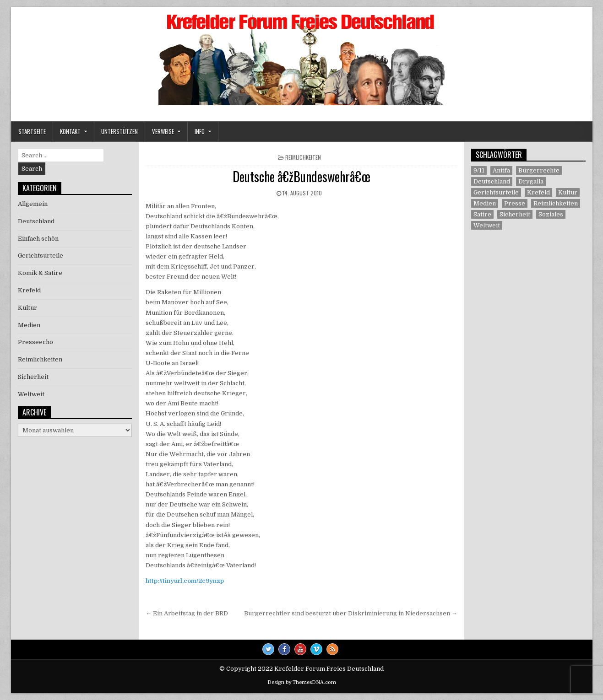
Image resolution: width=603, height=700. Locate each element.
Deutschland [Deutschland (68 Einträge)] (492, 181)
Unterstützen (120, 131)
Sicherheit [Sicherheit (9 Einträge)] (515, 214)
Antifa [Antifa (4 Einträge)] (501, 170)
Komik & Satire (40, 273)
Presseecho (35, 342)
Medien (29, 325)
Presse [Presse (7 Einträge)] (515, 203)
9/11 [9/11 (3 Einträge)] (479, 170)
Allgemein (33, 204)
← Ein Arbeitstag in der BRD (187, 613)
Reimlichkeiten (303, 157)
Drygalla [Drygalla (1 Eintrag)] (531, 181)
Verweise (163, 131)
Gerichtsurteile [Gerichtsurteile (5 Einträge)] (496, 192)
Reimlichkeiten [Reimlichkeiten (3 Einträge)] (556, 203)
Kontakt (70, 131)
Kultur (27, 308)
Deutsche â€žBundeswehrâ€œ (302, 176)
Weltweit (31, 394)
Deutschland (36, 221)
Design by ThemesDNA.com (302, 682)
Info (200, 131)
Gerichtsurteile (41, 256)
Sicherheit (33, 377)
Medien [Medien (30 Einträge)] (485, 203)
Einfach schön (38, 239)
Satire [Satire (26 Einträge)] (482, 214)
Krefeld (29, 290)
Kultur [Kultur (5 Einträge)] (568, 192)
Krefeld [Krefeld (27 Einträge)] (538, 192)
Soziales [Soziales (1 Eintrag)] (551, 214)
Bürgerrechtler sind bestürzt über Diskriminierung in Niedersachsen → (351, 613)
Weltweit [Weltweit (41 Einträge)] (487, 225)
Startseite (32, 131)
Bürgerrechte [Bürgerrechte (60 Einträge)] (539, 170)
